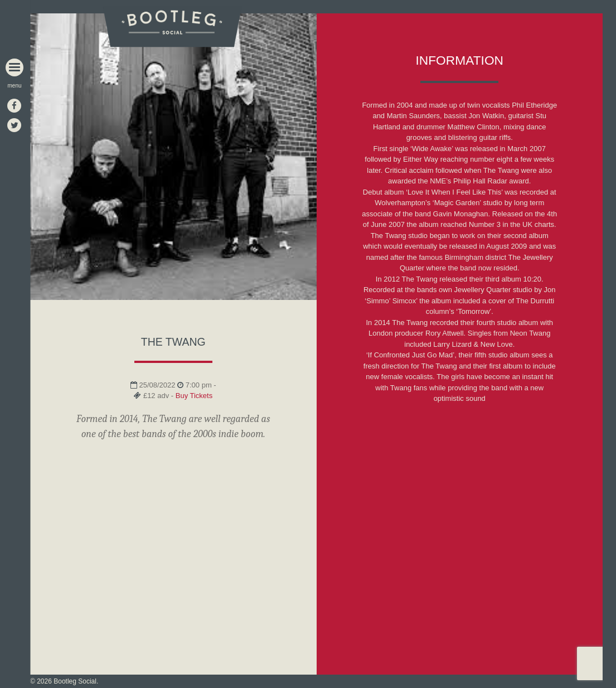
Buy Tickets (194, 396)
